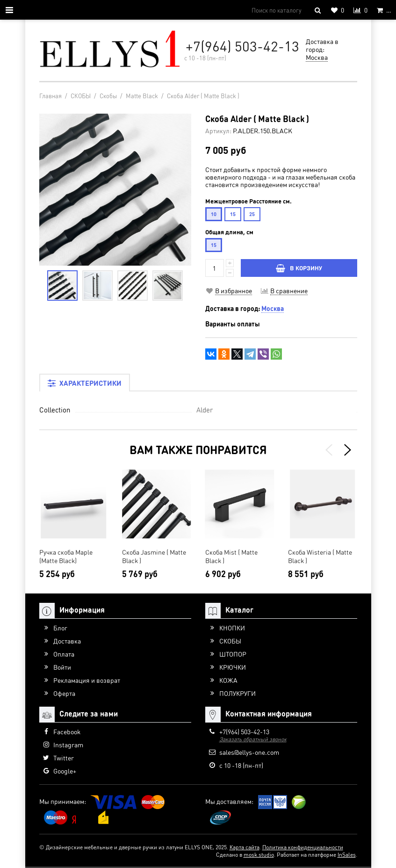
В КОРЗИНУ (299, 268)
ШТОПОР (233, 654)
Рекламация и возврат (87, 680)
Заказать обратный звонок (253, 739)
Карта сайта (245, 847)
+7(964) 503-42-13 (242, 46)
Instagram (68, 745)
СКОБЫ (230, 641)
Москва (317, 57)
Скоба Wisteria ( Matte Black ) (320, 556)
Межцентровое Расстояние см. (248, 201)
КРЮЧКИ (233, 667)
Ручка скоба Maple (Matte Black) (66, 556)
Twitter (64, 758)
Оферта (64, 693)
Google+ (65, 771)
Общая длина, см (229, 232)
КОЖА (228, 680)
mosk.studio (259, 855)
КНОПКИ (232, 628)
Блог (60, 628)
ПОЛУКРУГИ (238, 693)
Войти (62, 667)
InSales (347, 855)
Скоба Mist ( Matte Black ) (231, 556)
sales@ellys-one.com (249, 752)
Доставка (67, 641)
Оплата (64, 654)
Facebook (67, 731)
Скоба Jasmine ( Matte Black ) (154, 556)
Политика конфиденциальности (303, 847)
